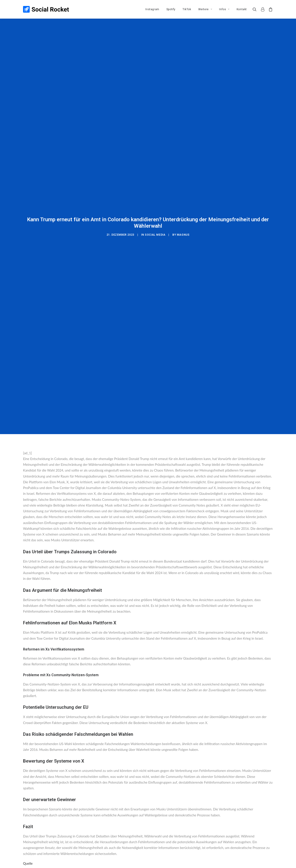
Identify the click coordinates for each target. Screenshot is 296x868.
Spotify (171, 9)
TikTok (187, 9)
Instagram (152, 9)
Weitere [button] (205, 9)
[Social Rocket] (46, 9)
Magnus (183, 206)
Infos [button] (224, 9)
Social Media (155, 206)
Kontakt (242, 9)
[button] (256, 9)
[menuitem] (152, 9)
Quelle (28, 805)
